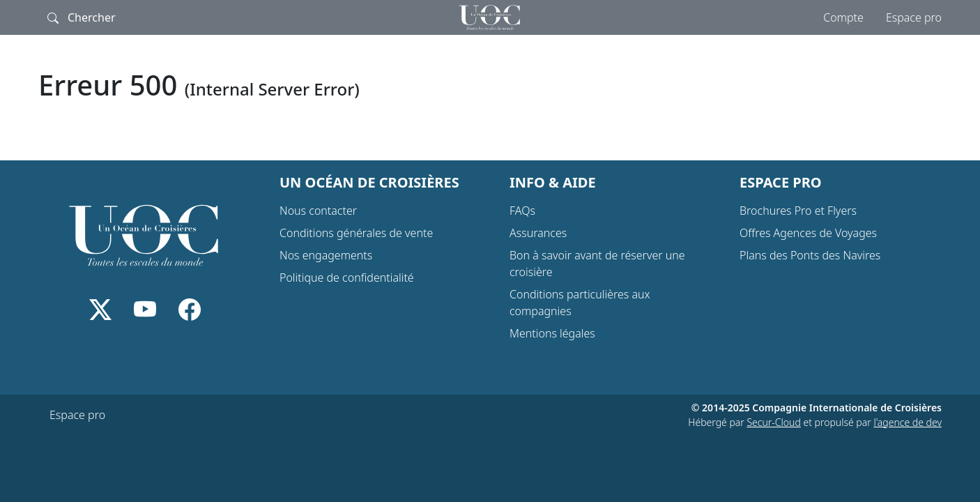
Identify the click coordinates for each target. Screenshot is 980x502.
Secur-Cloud (773, 422)
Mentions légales (552, 333)
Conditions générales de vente (356, 233)
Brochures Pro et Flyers (798, 211)
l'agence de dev (908, 422)
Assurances (538, 233)
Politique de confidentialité (347, 277)
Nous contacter (318, 211)
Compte (843, 17)
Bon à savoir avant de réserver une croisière (597, 264)
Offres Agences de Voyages (808, 233)
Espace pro (914, 17)
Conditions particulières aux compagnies (580, 303)
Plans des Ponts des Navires (810, 255)
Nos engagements (326, 255)
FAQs (522, 211)
